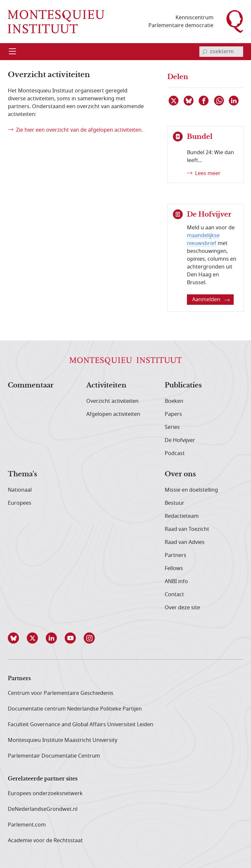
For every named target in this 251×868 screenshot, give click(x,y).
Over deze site (182, 608)
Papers (173, 414)
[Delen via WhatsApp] (219, 101)
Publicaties (183, 385)
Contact (174, 595)
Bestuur (175, 503)
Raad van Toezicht (187, 529)
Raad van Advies (185, 542)
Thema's (22, 474)
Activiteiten (106, 385)
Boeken (174, 401)
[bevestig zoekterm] (205, 52)
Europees (20, 503)
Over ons (180, 474)
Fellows (174, 568)
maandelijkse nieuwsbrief (203, 239)
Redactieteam (182, 516)
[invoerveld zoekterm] (221, 52)
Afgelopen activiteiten (113, 414)
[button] (17, 638)
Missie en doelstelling (191, 490)
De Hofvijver (180, 440)
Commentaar (31, 385)
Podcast (175, 453)
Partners (176, 555)
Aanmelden (211, 300)
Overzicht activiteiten (112, 401)
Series (172, 427)
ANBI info (176, 581)
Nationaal (20, 490)
